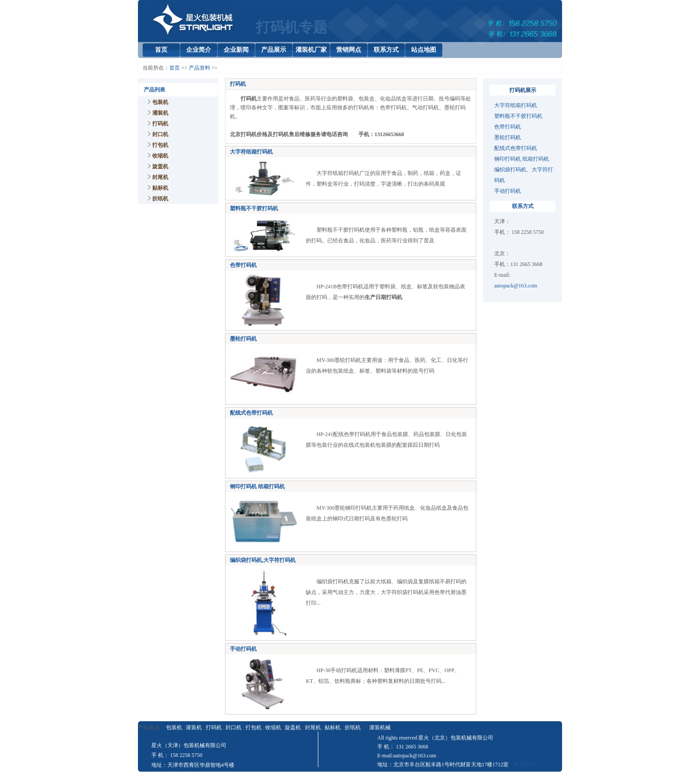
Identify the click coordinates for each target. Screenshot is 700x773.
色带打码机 (508, 127)
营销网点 (349, 50)
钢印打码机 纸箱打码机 (522, 159)
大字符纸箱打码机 (251, 152)
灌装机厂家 (311, 50)
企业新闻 (236, 50)
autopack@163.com (516, 286)
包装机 (160, 102)
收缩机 (160, 156)
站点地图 (424, 50)
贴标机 (160, 188)
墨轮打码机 (508, 137)
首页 (161, 50)
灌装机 (160, 113)
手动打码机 (508, 191)
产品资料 (200, 68)
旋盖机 (160, 166)
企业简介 (199, 50)
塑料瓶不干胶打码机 (254, 208)
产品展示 (274, 50)
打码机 (160, 124)
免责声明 (525, 765)
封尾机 (160, 177)
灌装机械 (380, 727)
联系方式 (386, 50)
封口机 (160, 134)
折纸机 (160, 199)
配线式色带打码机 (516, 148)
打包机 (160, 145)
